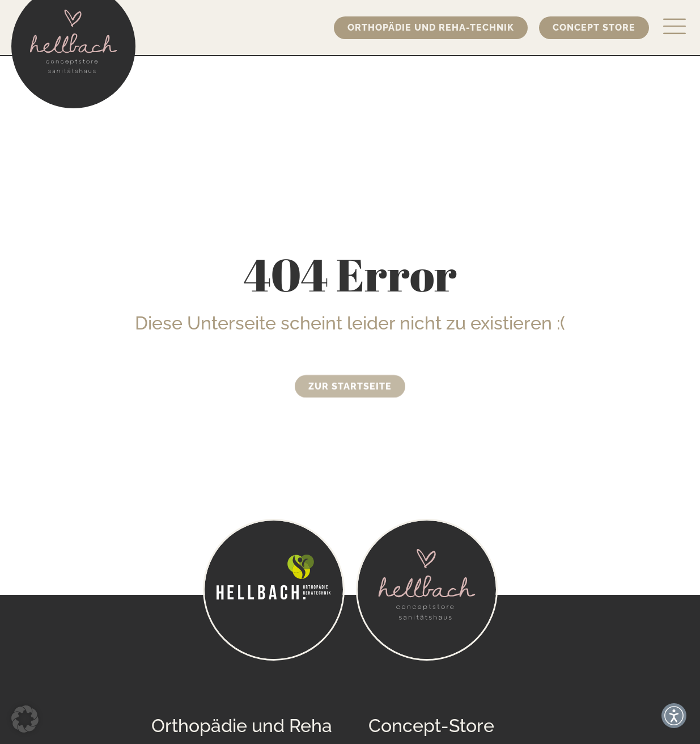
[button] (25, 719)
